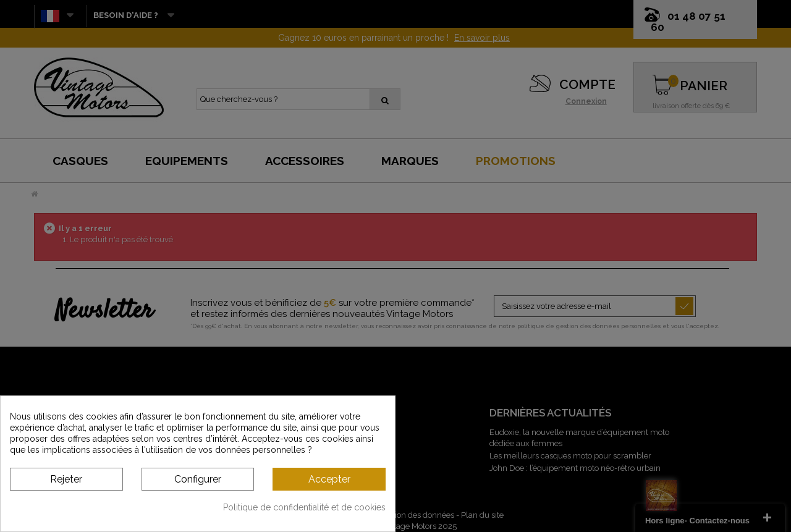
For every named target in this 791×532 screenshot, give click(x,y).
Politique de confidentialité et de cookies (304, 507)
